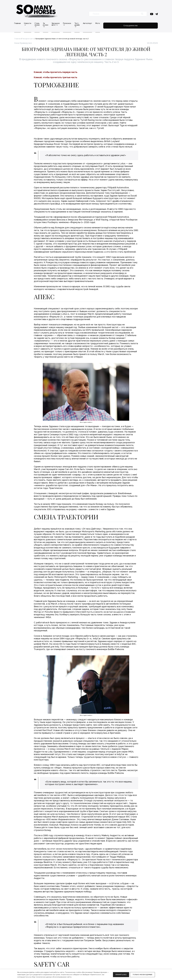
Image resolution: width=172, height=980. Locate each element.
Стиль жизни (42, 23)
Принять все (121, 975)
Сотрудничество (146, 24)
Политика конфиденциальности (27, 967)
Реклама (59, 951)
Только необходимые (142, 975)
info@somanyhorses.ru (23, 948)
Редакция (59, 948)
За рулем (57, 23)
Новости (28, 23)
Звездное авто (73, 23)
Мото (129, 23)
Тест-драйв (103, 23)
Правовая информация (24, 964)
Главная (17, 23)
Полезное (89, 23)
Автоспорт (118, 23)
